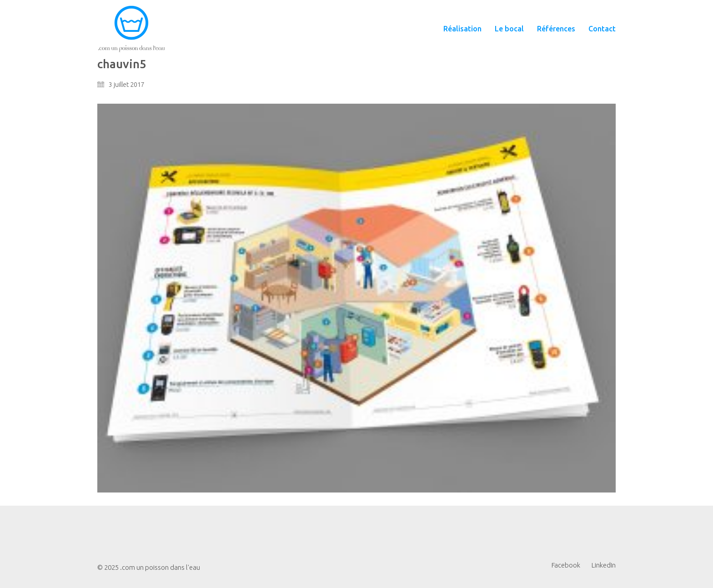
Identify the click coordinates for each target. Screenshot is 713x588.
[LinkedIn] (604, 565)
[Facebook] (566, 565)
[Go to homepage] (131, 29)
